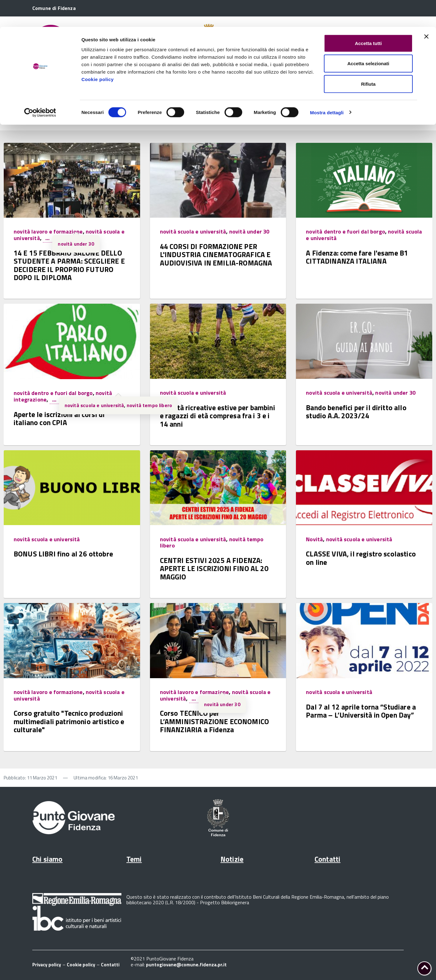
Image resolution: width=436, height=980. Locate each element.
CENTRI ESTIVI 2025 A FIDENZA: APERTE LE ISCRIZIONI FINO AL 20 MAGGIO (214, 569)
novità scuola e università (193, 231)
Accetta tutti (368, 16)
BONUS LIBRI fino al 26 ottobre (63, 554)
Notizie (232, 859)
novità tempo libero (149, 405)
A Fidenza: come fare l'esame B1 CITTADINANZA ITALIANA (357, 257)
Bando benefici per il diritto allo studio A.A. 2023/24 (356, 412)
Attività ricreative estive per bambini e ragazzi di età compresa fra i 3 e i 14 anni (218, 416)
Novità (314, 539)
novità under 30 (76, 244)
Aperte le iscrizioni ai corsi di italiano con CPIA (59, 418)
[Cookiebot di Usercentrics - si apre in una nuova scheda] (40, 86)
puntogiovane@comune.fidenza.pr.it (186, 965)
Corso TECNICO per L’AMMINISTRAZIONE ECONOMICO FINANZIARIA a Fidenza (214, 721)
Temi (134, 859)
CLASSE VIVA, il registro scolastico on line (361, 558)
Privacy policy (47, 965)
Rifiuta (368, 57)
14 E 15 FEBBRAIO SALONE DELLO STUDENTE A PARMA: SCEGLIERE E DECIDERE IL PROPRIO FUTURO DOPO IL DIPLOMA (69, 265)
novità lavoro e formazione (48, 231)
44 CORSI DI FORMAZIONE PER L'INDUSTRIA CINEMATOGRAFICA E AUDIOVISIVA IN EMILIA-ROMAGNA (216, 255)
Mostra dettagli (327, 86)
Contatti (327, 859)
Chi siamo (47, 859)
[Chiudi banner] (426, 10)
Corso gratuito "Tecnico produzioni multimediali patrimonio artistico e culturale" (69, 721)
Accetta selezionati (368, 37)
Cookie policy (98, 52)
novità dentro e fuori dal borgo (345, 231)
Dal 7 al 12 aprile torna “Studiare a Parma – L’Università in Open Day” (361, 711)
